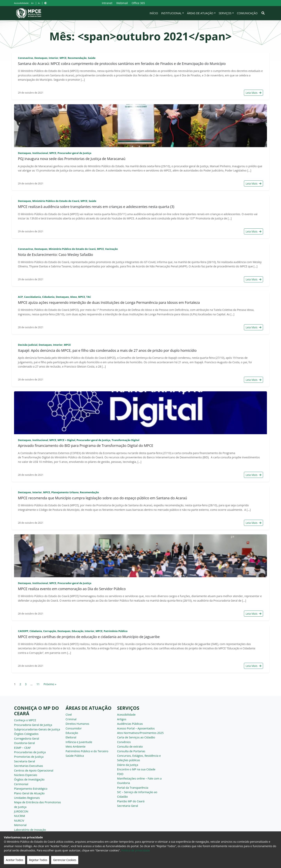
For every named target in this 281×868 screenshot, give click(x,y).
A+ (32, 3)
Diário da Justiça (128, 765)
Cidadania (48, 297)
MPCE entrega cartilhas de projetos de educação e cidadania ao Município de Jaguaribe (89, 637)
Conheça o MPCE (25, 720)
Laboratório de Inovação (30, 830)
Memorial (20, 825)
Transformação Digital (125, 440)
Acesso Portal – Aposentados (136, 728)
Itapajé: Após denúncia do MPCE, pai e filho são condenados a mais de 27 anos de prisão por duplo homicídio (107, 350)
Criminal (71, 719)
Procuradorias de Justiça (30, 752)
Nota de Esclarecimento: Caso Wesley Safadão (56, 255)
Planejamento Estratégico (31, 789)
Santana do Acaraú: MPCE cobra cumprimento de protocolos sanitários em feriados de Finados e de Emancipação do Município (122, 64)
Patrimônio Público (116, 631)
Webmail (122, 3)
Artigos (122, 719)
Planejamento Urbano (65, 492)
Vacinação (111, 249)
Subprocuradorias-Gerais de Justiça (37, 729)
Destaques (41, 58)
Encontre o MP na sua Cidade (136, 769)
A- (39, 3)
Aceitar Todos (15, 860)
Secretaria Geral (24, 761)
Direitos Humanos (77, 724)
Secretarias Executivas (28, 766)
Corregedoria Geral (27, 739)
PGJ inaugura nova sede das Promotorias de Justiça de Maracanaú (72, 159)
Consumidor (74, 728)
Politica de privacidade (136, 850)
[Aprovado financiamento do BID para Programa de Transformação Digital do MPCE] (140, 413)
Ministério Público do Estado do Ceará (56, 201)
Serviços (225, 13)
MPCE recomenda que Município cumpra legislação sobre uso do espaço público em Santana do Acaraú (103, 498)
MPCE (63, 58)
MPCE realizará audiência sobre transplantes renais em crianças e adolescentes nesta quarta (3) (96, 207)
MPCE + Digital (66, 440)
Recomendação (77, 58)
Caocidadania (32, 297)
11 (38, 684)
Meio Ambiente (76, 746)
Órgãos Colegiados (26, 734)
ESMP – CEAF (22, 748)
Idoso (73, 297)
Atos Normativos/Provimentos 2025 (140, 733)
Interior (54, 58)
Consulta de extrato (130, 746)
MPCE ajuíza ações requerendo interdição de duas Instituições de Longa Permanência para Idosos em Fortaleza (109, 302)
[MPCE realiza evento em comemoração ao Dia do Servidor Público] (140, 556)
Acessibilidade (126, 715)
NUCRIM (20, 816)
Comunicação (247, 13)
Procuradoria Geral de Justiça (33, 725)
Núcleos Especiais (26, 775)
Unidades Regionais (27, 798)
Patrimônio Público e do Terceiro (87, 751)
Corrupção (50, 631)
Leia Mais (253, 93)
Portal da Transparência (133, 788)
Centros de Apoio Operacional (34, 770)
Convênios (124, 742)
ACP (20, 297)
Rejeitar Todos (38, 860)
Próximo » (50, 684)
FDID (120, 774)
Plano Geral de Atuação (29, 793)
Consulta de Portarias (131, 751)
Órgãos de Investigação (29, 779)
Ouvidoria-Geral (24, 743)
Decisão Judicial (28, 345)
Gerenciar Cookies (65, 860)
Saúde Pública (75, 756)
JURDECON (21, 811)
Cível (69, 715)
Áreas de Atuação (200, 13)
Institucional (171, 13)
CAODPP (23, 631)
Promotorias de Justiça (29, 757)
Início (154, 13)
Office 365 (138, 3)
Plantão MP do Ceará (131, 801)
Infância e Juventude (79, 742)
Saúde (92, 58)
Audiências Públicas (130, 724)
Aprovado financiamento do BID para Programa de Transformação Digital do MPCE (86, 445)
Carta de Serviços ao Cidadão (136, 737)
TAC (89, 297)
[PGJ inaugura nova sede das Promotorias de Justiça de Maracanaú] (140, 126)
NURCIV (19, 821)
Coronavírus (26, 58)
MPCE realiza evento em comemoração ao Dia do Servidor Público (72, 589)
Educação (77, 631)
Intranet (107, 3)
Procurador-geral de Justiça (75, 153)
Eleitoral (71, 737)
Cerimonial (21, 784)
